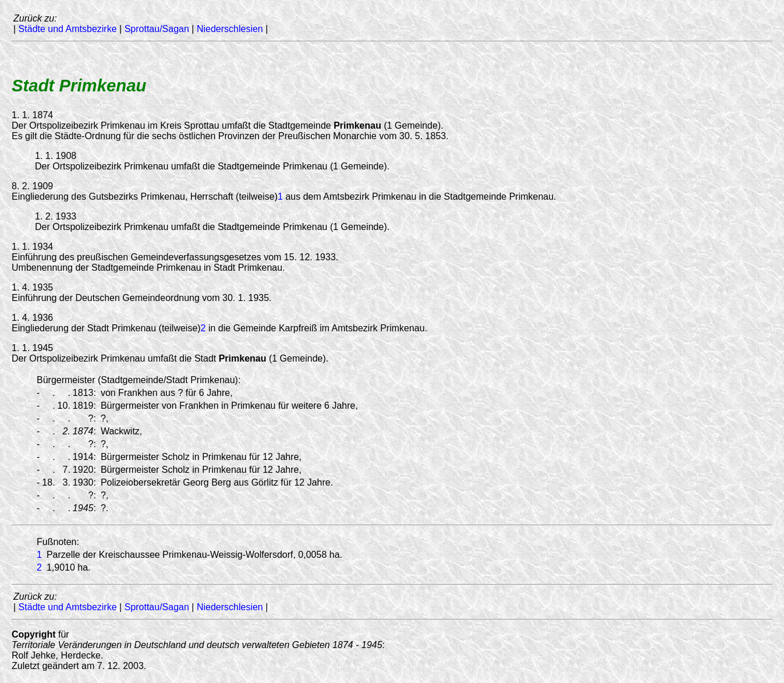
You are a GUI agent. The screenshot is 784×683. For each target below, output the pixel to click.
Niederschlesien (230, 29)
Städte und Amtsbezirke (68, 29)
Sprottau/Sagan (157, 29)
